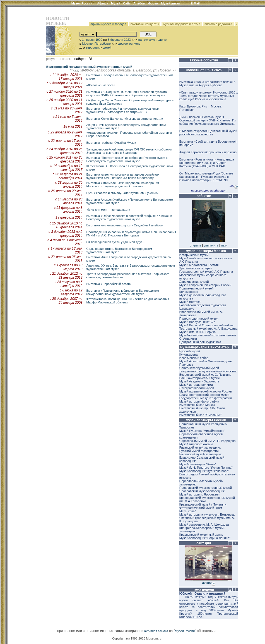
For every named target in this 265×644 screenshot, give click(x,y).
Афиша (103, 3)
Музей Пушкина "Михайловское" (202, 431)
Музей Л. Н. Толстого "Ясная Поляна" (206, 468)
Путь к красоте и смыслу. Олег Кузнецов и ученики (122, 193)
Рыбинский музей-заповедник (201, 454)
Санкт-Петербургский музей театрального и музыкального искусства (208, 370)
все (234, 186)
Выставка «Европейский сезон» (109, 284)
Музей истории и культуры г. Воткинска (207, 514)
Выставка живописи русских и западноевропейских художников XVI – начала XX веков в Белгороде (123, 176)
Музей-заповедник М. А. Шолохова (204, 525)
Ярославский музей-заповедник (202, 491)
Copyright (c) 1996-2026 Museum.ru (137, 638)
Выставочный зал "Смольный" (201, 415)
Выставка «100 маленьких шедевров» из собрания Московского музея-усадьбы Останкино (123, 185)
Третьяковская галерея (196, 268)
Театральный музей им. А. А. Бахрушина (208, 329)
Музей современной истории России (205, 285)
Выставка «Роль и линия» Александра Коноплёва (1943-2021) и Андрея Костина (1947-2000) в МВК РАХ (207, 163)
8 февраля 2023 (119, 40)
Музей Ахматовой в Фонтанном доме (206, 361)
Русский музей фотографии (199, 451)
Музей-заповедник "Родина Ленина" (205, 538)
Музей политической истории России (206, 391)
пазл (224, 245)
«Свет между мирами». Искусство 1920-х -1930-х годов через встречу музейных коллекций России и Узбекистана (209, 96)
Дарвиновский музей (194, 282)
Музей (116, 3)
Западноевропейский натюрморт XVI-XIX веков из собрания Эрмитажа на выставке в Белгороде (129, 151)
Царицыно (187, 308)
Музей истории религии (196, 385)
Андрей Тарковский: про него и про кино (208, 152)
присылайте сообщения (209, 191)
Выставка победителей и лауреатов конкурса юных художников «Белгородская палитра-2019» (123, 110)
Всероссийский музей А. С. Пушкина (205, 375)
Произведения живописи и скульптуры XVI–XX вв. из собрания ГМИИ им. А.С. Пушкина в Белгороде (131, 234)
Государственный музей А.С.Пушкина (206, 272)
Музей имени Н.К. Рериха (197, 332)
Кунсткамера (189, 355)
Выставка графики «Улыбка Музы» (111, 143)
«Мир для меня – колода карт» (108, 210)
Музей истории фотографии (199, 401)
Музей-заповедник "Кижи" (198, 464)
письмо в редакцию (218, 24)
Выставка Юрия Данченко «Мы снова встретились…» (125, 119)
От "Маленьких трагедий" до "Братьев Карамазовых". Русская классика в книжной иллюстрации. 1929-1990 (206, 177)
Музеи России (83, 3)
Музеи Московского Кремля (199, 265)
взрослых (93, 47)
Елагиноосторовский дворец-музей (204, 395)
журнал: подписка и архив (182, 24)
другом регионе (129, 44)
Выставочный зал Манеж (197, 405)
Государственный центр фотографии (206, 398)
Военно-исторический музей (199, 378)
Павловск (186, 365)
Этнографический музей (197, 388)
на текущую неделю (153, 40)
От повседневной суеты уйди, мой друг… (116, 242)
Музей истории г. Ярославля (199, 494)
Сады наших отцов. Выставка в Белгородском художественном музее (119, 250)
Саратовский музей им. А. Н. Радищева (208, 441)
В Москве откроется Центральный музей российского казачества (208, 133)
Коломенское (189, 292)
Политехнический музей (197, 288)
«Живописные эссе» (101, 85)
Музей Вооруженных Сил (197, 322)
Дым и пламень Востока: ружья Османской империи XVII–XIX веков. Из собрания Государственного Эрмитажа (208, 120)
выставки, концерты (145, 24)
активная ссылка (156, 631)
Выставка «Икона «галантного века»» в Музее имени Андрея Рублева (207, 83)
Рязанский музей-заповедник (200, 447)
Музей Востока (190, 302)
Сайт (127, 3)
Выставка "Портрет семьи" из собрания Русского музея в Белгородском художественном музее (127, 159)
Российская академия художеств (203, 305)
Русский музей (190, 351)
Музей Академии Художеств (199, 381)
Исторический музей (194, 255)
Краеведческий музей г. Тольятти (203, 504)
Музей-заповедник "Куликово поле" (204, 471)
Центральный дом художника (200, 342)
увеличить (211, 245)
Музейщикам (171, 3)
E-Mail (195, 3)
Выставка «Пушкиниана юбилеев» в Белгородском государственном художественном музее (123, 292)
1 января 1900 (92, 40)
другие (209, 583)
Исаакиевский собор (194, 358)
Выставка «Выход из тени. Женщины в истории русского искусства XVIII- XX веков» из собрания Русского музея (127, 94)
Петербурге (103, 44)
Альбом (139, 3)
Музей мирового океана (196, 444)
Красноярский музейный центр (201, 535)
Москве (87, 44)
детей (107, 47)
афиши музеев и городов (108, 24)
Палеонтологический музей (199, 319)
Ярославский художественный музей (206, 488)
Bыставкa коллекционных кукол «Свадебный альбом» (125, 225)
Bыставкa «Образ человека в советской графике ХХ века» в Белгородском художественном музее (129, 217)
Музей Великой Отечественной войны (206, 325)
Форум (153, 3)
